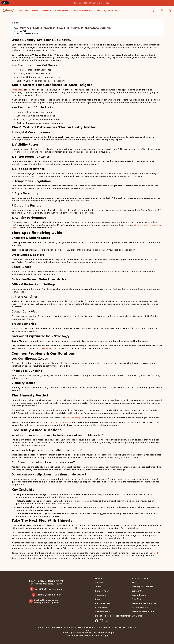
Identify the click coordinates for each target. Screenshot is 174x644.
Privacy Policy (73, 635)
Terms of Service (93, 635)
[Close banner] (170, 3)
